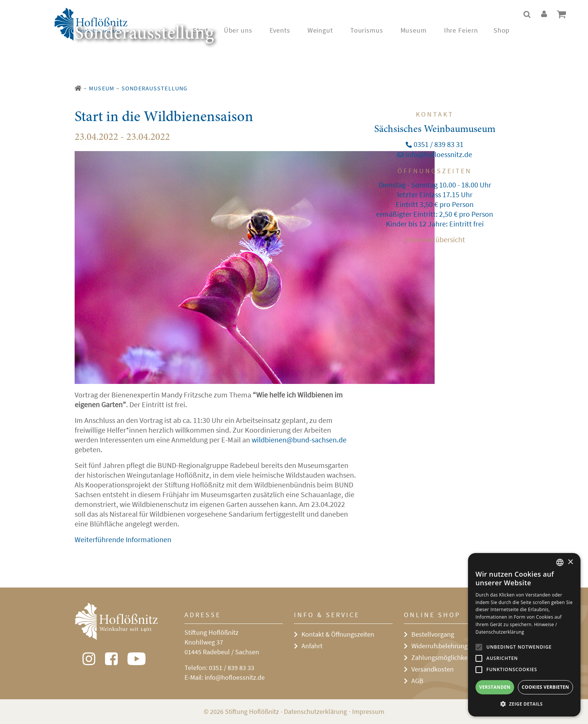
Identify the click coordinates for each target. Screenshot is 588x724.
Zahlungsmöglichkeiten (445, 657)
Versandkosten (433, 669)
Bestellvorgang (433, 634)
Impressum (368, 711)
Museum (102, 88)
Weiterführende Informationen (123, 539)
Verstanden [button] (495, 687)
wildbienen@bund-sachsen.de (299, 440)
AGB (417, 681)
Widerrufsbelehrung (439, 646)
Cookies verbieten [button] (545, 687)
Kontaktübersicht (437, 239)
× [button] (570, 562)
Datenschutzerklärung (315, 711)
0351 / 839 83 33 (232, 668)
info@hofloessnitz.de (235, 677)
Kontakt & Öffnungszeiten (338, 634)
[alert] (524, 635)
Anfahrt (312, 646)
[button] (524, 704)
